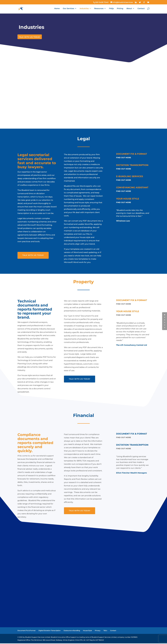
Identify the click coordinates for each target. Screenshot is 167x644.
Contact (141, 9)
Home (57, 9)
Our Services (68, 9)
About (129, 9)
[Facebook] (144, 2)
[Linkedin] (136, 2)
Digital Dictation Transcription (50, 631)
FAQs (111, 9)
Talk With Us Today (29, 38)
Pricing (120, 9)
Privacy (98, 631)
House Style (87, 631)
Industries (84, 9)
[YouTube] (148, 2)
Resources (99, 9)
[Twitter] (140, 2)
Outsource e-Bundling (72, 631)
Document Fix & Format (26, 631)
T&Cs (105, 631)
